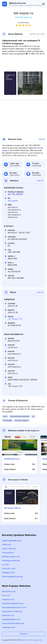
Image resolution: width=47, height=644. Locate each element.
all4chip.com (8, 615)
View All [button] (42, 139)
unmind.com (8, 553)
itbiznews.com (9, 591)
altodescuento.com (11, 557)
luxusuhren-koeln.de (12, 611)
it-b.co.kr (6, 595)
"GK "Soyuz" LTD (15, 319)
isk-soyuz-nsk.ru (12, 508)
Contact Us (23, 634)
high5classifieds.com (12, 541)
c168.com (7, 545)
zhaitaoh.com (8, 572)
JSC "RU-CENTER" (16, 194)
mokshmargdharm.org (13, 603)
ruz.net (5, 564)
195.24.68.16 (13, 201)
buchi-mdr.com (9, 549)
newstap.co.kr (9, 627)
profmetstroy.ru (12, 459)
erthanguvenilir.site (11, 560)
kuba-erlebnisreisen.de (13, 623)
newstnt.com (8, 599)
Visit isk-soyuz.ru (23, 17)
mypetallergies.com (11, 619)
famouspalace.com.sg (12, 576)
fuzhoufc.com (9, 568)
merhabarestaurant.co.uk (14, 607)
